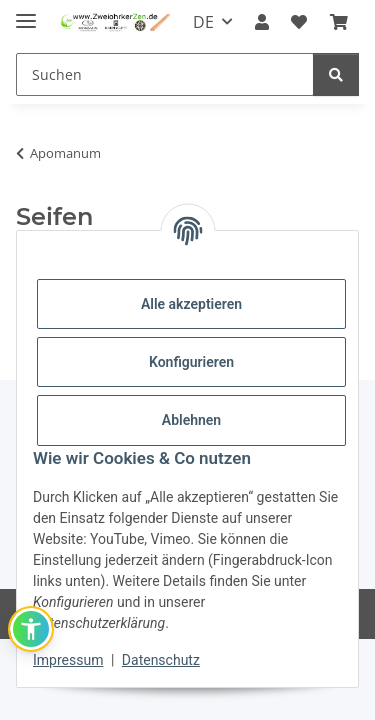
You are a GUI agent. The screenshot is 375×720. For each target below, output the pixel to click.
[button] (262, 22)
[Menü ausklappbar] (26, 12)
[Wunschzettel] (299, 22)
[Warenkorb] (339, 22)
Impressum (68, 660)
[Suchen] (165, 74)
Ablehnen (191, 420)
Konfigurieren (191, 362)
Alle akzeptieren (191, 304)
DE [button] (203, 22)
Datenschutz (161, 660)
